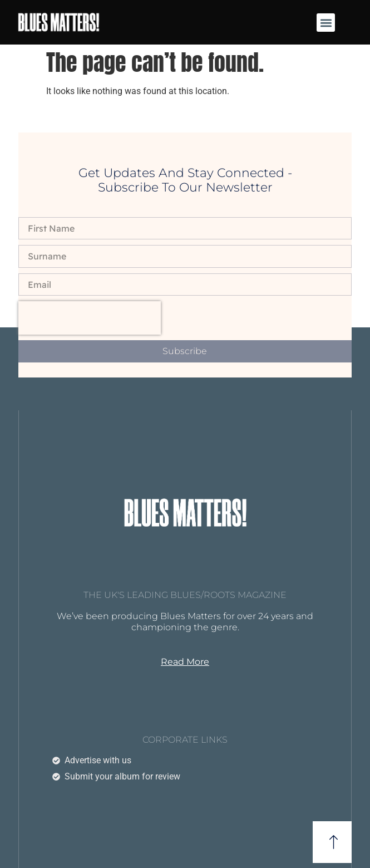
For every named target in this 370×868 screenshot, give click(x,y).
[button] (326, 23)
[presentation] (90, 318)
